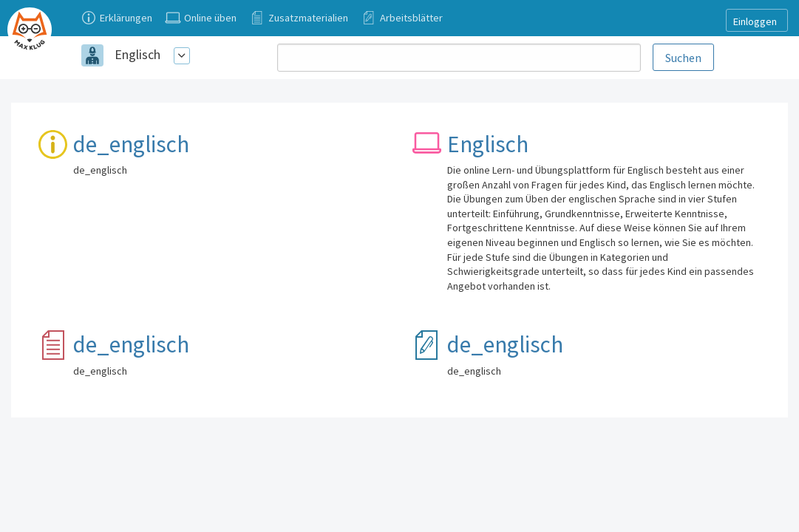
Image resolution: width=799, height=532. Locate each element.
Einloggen (755, 21)
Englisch (137, 54)
